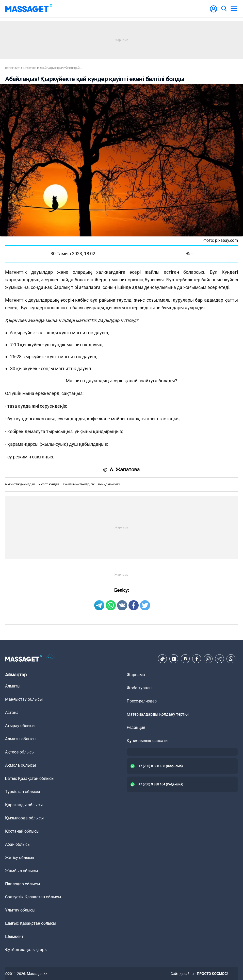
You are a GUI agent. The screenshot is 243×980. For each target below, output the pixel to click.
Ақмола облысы (20, 765)
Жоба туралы (140, 688)
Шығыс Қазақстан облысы (31, 923)
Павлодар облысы (22, 884)
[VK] (185, 659)
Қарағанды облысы (24, 805)
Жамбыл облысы (21, 871)
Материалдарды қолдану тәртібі (158, 714)
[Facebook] (197, 659)
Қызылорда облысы (24, 818)
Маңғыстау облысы (24, 699)
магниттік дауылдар (20, 484)
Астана (12, 712)
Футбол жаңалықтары (26, 950)
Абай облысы (18, 844)
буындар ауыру (109, 484)
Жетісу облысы (20, 858)
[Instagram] (208, 659)
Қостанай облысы (22, 831)
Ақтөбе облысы (20, 752)
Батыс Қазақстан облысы (30, 778)
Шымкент (14, 936)
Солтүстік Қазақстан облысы (33, 897)
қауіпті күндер (49, 484)
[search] (224, 9)
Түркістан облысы (22, 792)
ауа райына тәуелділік (79, 484)
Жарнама (136, 675)
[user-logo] (214, 12)
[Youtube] (174, 659)
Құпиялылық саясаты (148, 741)
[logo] (29, 9)
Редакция (136, 727)
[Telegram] (220, 659)
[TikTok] (163, 659)
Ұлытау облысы (20, 910)
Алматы (13, 686)
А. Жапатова (121, 470)
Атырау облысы (20, 726)
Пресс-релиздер (142, 701)
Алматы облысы (21, 739)
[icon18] (51, 659)
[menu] (234, 9)
